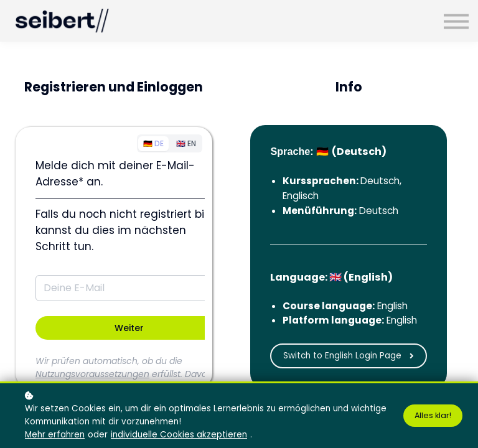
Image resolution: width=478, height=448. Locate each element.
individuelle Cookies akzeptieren (179, 435)
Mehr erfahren (55, 435)
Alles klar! (433, 415)
